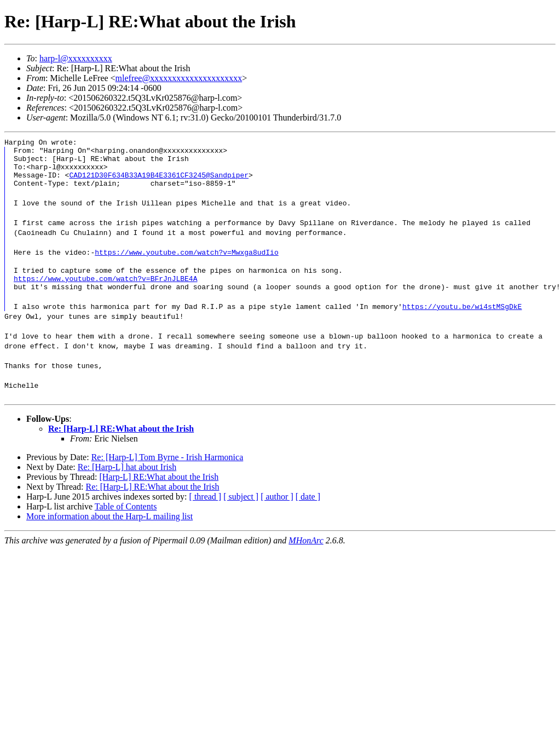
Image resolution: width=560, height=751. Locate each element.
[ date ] (308, 510)
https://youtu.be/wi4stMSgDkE (462, 319)
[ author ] (277, 510)
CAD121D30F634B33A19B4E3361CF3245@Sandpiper (159, 181)
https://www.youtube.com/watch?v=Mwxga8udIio (186, 260)
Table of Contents (126, 520)
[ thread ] (206, 510)
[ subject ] (241, 510)
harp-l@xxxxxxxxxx (76, 58)
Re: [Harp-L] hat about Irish (127, 480)
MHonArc (306, 554)
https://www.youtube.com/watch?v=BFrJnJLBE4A (105, 290)
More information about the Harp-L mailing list (109, 529)
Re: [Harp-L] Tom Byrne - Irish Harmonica (168, 470)
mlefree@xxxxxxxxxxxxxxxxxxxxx (179, 78)
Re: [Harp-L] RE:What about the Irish (121, 442)
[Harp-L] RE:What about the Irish (159, 490)
